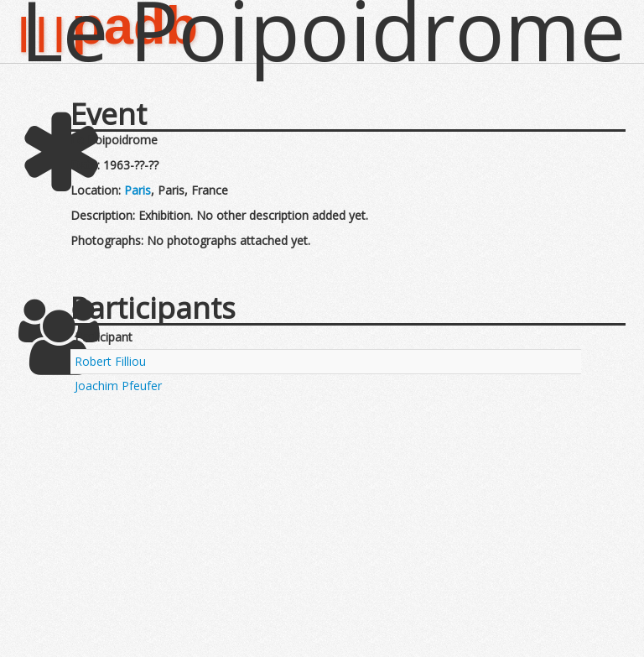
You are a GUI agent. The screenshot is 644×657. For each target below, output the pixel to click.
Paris (138, 190)
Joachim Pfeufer (118, 386)
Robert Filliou (110, 361)
